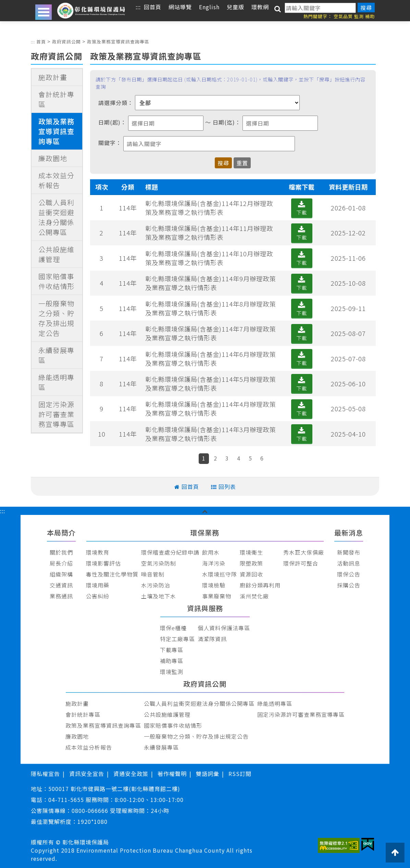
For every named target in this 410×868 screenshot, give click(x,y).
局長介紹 (61, 563)
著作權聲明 (172, 774)
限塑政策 (251, 563)
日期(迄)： (227, 122)
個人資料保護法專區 (224, 628)
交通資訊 (61, 585)
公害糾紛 (98, 596)
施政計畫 (53, 77)
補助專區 (172, 661)
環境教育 (98, 552)
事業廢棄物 (217, 596)
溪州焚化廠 (254, 596)
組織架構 (61, 574)
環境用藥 (98, 585)
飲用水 (211, 552)
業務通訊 (61, 596)
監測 (359, 16)
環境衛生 (251, 552)
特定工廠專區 (177, 639)
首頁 (41, 42)
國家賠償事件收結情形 (56, 281)
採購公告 (349, 585)
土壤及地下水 (159, 596)
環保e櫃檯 (173, 628)
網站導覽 (180, 7)
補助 (370, 16)
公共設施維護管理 (56, 254)
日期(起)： (112, 122)
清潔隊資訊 (212, 639)
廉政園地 (53, 158)
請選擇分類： (116, 103)
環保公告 (349, 574)
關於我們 (61, 552)
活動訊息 (349, 563)
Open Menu (44, 12)
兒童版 (235, 7)
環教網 (260, 7)
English (209, 7)
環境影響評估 (103, 563)
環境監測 (172, 672)
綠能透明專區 (56, 382)
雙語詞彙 (208, 774)
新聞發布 (349, 552)
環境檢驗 (214, 585)
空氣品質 (343, 16)
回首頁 (153, 7)
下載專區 (172, 650)
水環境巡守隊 (220, 574)
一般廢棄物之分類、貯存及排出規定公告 (56, 318)
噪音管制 (153, 574)
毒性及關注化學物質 (112, 574)
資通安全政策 (131, 774)
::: (33, 42)
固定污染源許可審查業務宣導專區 (56, 414)
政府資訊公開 (66, 42)
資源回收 (251, 574)
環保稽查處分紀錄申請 (170, 552)
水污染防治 (156, 585)
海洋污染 (214, 563)
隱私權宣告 (45, 774)
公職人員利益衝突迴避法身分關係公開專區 (56, 217)
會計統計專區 (56, 99)
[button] (205, 511)
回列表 (227, 487)
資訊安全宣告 (87, 774)
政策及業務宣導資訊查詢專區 (118, 42)
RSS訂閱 (240, 774)
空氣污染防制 (159, 563)
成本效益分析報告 (56, 180)
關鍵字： (110, 143)
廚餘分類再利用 (260, 585)
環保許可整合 (301, 563)
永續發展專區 (56, 355)
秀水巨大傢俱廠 (304, 552)
